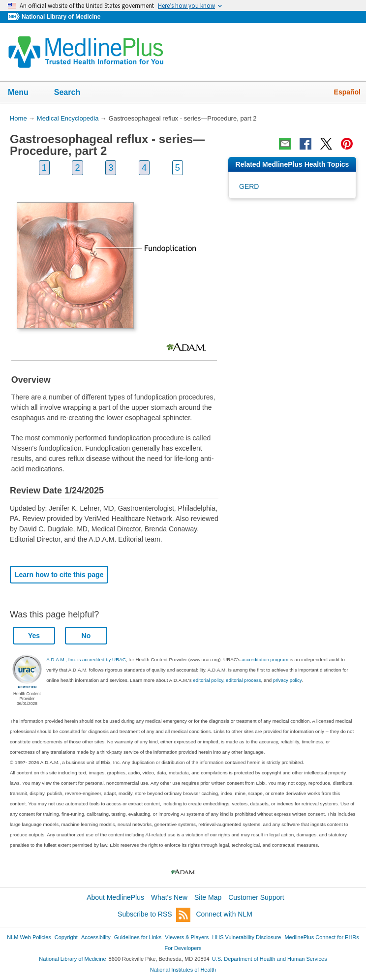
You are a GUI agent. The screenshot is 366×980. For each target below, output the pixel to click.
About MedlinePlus (115, 897)
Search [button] (74, 93)
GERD (249, 186)
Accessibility (96, 937)
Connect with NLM (224, 914)
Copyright (66, 937)
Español (347, 92)
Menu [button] (25, 93)
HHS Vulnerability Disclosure (246, 937)
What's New (169, 897)
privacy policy (287, 680)
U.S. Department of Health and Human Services (270, 959)
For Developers (183, 948)
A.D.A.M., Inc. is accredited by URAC (86, 659)
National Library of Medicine (61, 17)
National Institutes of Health (183, 970)
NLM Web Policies (29, 937)
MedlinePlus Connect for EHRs (321, 937)
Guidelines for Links (138, 937)
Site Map (208, 897)
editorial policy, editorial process (227, 680)
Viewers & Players (187, 937)
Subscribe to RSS (154, 915)
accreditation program (265, 659)
